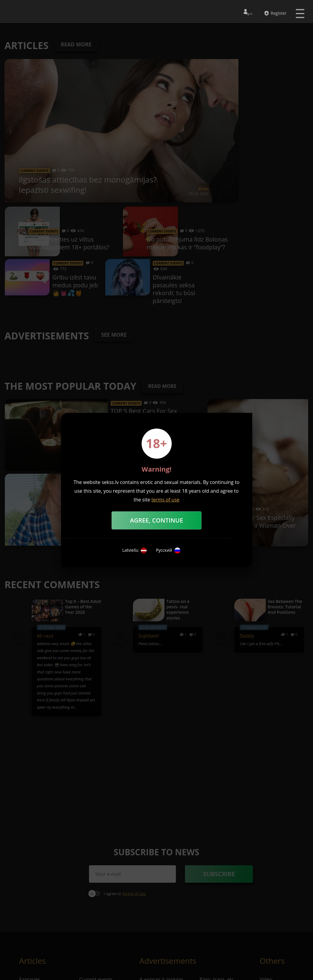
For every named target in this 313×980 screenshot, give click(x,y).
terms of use (165, 500)
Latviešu (135, 551)
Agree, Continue (156, 520)
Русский (168, 551)
